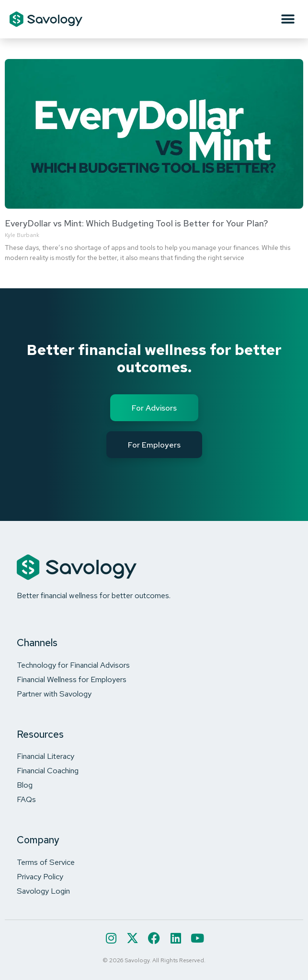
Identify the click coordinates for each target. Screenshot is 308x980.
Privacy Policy (40, 876)
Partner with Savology (54, 694)
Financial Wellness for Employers (72, 679)
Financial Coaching (48, 770)
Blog (25, 785)
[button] (288, 19)
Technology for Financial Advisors (73, 665)
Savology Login (43, 891)
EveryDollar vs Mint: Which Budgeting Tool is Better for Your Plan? (137, 223)
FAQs (26, 799)
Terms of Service (46, 862)
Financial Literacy (46, 756)
